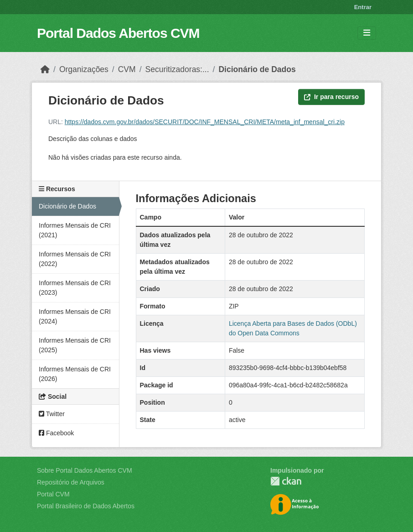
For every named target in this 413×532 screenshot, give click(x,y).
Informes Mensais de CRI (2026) (75, 374)
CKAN (286, 481)
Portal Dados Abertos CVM (118, 33)
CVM (127, 69)
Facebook (56, 433)
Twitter (52, 414)
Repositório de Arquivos (71, 482)
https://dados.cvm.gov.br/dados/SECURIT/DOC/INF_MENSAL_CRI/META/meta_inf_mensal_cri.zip (205, 122)
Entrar (363, 7)
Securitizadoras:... (177, 69)
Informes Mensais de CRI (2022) (75, 259)
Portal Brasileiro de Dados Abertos (86, 506)
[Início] (45, 69)
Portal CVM (53, 494)
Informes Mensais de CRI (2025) (75, 345)
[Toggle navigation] (367, 33)
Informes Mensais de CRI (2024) (75, 316)
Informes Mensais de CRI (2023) (75, 288)
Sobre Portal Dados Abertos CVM (85, 470)
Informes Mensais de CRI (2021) (75, 230)
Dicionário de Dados (257, 69)
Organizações (84, 69)
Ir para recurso (331, 97)
